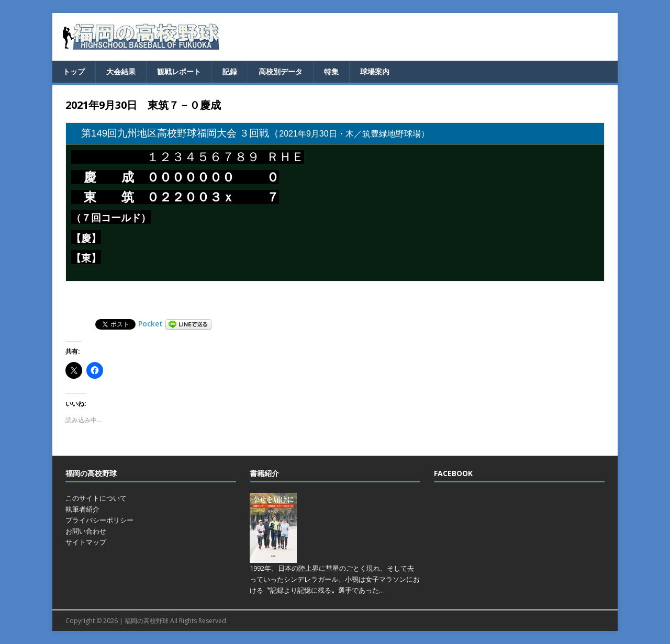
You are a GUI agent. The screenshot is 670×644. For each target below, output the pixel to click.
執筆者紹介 (82, 509)
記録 (230, 71)
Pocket (150, 324)
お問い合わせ (86, 531)
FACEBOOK (453, 473)
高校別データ (281, 71)
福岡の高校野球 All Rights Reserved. (176, 621)
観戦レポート (179, 71)
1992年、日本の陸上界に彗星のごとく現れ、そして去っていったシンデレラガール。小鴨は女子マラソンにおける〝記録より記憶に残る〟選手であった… (335, 579)
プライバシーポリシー (99, 520)
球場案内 (375, 71)
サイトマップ (86, 542)
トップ (74, 71)
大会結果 (121, 71)
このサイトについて (96, 498)
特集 (331, 71)
